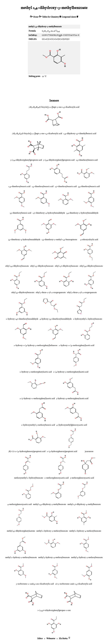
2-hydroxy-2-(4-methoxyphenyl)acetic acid (76, 345)
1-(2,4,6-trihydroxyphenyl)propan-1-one (54, 610)
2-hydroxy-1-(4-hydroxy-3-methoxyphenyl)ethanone (36, 345)
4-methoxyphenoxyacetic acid (20, 504)
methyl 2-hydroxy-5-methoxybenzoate (21, 557)
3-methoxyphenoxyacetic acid (82, 478)
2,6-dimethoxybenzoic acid (66, 187)
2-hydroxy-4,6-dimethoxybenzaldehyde (22, 319)
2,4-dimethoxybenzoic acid (19, 187)
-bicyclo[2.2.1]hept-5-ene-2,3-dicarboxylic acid (54, 107)
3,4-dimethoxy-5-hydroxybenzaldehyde (82, 213)
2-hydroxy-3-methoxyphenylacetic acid (36, 372)
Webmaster (51, 639)
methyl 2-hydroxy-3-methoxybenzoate (52, 531)
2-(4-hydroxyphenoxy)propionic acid (62, 451)
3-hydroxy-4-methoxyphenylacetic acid (72, 399)
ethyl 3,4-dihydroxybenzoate (91, 266)
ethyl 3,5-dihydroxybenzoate (23, 293)
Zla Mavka (63, 639)
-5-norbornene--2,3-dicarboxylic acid (74, 584)
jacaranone (89, 451)
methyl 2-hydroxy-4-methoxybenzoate (85, 531)
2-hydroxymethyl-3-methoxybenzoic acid (38, 425)
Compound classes (69, 17)
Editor (40, 639)
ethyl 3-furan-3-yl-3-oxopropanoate (82, 293)
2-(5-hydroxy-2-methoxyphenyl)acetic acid (37, 399)
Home (36, 17)
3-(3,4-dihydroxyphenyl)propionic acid (59, 160)
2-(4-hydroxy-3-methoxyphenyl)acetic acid (71, 372)
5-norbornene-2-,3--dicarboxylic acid (35, 584)
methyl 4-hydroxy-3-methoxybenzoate (87, 557)
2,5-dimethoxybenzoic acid (43, 187)
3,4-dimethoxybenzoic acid (89, 187)
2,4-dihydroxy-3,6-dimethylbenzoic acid (80, 134)
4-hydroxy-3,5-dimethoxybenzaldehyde (56, 319)
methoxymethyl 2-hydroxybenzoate (29, 478)
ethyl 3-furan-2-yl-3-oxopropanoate (51, 293)
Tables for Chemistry (50, 17)
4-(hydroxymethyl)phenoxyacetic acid (72, 425)
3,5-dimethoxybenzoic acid (21, 213)
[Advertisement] (54, 88)
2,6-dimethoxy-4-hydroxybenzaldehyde (49, 213)
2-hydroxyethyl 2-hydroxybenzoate (88, 319)
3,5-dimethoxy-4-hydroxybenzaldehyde (24, 240)
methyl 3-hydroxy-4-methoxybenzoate (54, 557)
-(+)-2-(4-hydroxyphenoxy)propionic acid (27, 451)
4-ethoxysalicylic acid (89, 240)
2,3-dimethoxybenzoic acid (87, 160)
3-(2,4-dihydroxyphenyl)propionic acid (26, 160)
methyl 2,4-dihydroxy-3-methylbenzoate (50, 504)
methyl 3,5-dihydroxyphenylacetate (21, 531)
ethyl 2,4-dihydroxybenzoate (17, 266)
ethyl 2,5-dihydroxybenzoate (42, 266)
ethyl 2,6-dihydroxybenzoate (67, 266)
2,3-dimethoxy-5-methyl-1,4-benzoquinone (59, 240)
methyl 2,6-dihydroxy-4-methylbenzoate (84, 504)
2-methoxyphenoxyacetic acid (57, 478)
